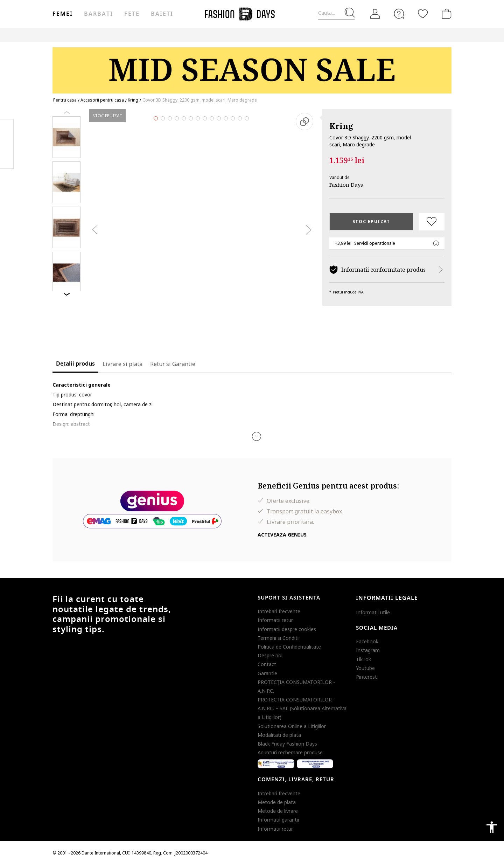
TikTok (363, 659)
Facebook (367, 641)
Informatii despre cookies (287, 629)
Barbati (98, 14)
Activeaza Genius (282, 535)
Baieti (162, 14)
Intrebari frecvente (279, 611)
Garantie (267, 673)
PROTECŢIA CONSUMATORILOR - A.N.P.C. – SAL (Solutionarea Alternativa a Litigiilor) (302, 708)
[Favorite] (423, 14)
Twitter (7, 158)
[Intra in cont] (375, 14)
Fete (132, 14)
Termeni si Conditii (279, 638)
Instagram (368, 650)
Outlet (343, 35)
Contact (267, 664)
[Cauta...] (336, 13)
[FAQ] (399, 14)
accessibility (492, 827)
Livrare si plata (122, 364)
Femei (63, 14)
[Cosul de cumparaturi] (445, 14)
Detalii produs (75, 364)
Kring (341, 126)
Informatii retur (275, 620)
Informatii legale (387, 598)
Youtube (365, 668)
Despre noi (270, 655)
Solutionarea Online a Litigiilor (292, 726)
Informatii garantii (278, 820)
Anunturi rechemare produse (290, 752)
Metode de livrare (278, 811)
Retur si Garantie (173, 364)
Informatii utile (373, 612)
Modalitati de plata (279, 735)
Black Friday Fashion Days (287, 744)
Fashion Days (346, 185)
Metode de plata (277, 802)
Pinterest (366, 677)
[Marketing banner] (252, 67)
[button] (257, 436)
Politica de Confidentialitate (289, 647)
